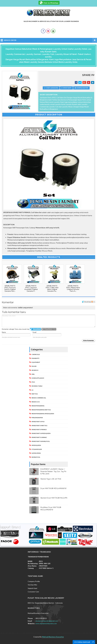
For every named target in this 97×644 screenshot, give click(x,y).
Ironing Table (37, 386)
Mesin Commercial (39, 398)
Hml (33, 374)
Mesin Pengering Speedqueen (43, 414)
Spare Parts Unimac (39, 437)
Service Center (10, 40)
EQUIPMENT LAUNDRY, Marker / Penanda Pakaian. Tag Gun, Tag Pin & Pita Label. (53, 471)
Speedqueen (36, 445)
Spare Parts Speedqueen (41, 433)
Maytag (35, 394)
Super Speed (36, 453)
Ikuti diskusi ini (93, 302)
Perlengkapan (37, 418)
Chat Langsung (51, 88)
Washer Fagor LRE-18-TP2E (51, 479)
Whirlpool (36, 457)
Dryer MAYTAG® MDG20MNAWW (53, 488)
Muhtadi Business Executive (53, 637)
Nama (4, 332)
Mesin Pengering (38, 406)
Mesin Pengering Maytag (41, 410)
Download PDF (81, 88)
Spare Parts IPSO (38, 422)
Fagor (34, 366)
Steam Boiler (37, 449)
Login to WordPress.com (49, 329)
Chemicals (36, 354)
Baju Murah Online (48, 641)
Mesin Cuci (36, 402)
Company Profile (34, 581)
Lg (32, 390)
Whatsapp (66, 88)
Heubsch (35, 370)
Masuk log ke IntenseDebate (35, 329)
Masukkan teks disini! (49, 321)
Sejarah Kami (32, 588)
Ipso (33, 382)
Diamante (35, 358)
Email (34, 332)
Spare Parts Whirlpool (41, 441)
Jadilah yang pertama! (25, 308)
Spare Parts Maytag (39, 426)
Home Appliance (38, 378)
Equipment (36, 362)
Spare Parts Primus (39, 430)
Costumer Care (33, 592)
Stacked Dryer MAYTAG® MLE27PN (54, 498)
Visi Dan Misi (32, 585)
